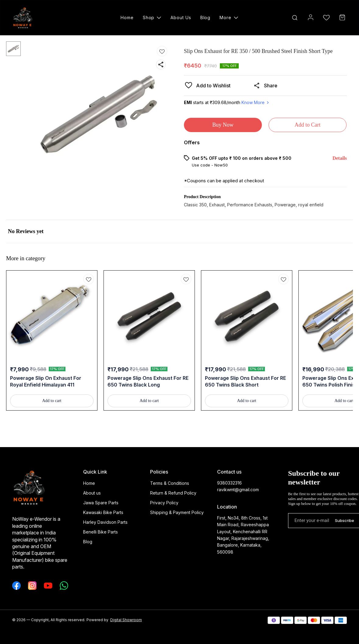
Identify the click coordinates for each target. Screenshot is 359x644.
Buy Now (223, 125)
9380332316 (229, 483)
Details (340, 158)
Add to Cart (308, 125)
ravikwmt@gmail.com (238, 490)
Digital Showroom (126, 620)
